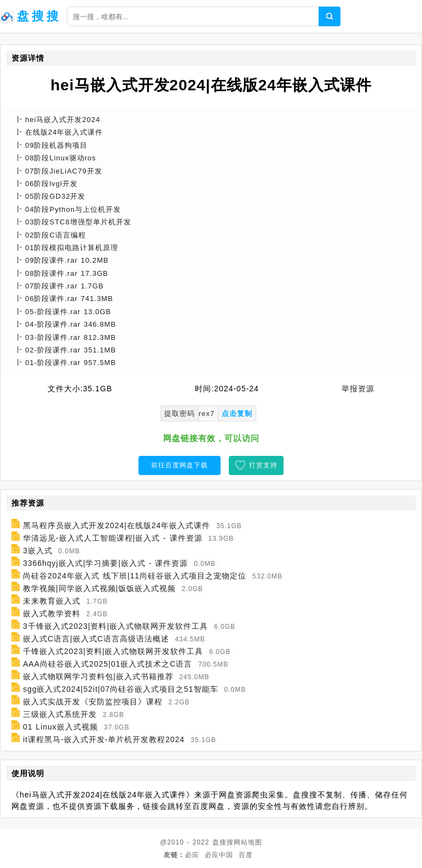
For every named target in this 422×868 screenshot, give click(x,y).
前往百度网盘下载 (180, 465)
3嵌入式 (38, 551)
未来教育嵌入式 (52, 601)
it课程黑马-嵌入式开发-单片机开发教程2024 (104, 739)
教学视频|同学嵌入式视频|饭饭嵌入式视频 (99, 588)
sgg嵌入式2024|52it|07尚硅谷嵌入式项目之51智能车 (121, 689)
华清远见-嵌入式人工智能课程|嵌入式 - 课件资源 (113, 538)
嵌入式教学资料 (52, 614)
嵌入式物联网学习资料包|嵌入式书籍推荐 (98, 676)
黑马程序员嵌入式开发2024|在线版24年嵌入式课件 (117, 525)
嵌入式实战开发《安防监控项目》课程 (93, 702)
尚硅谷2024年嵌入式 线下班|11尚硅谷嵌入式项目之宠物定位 (135, 576)
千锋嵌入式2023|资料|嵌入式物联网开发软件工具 (113, 651)
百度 (246, 855)
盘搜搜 (223, 842)
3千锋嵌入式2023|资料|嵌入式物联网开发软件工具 (115, 626)
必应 (192, 855)
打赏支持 (263, 465)
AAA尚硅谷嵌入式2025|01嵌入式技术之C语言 (108, 664)
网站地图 (248, 842)
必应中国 (219, 855)
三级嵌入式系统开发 (60, 714)
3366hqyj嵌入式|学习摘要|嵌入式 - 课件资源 (106, 563)
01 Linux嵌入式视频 (60, 727)
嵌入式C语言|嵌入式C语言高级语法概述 (96, 639)
